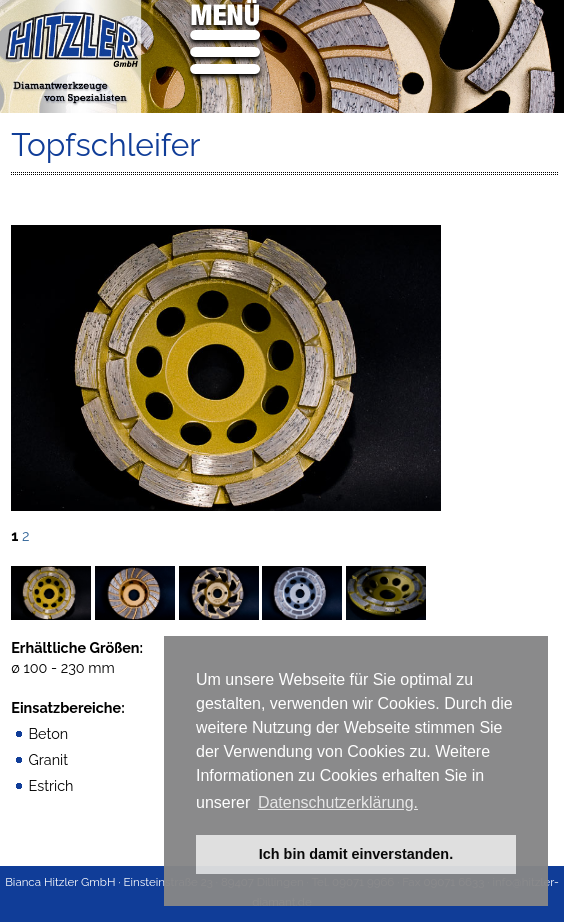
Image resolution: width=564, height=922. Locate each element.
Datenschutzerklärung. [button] (338, 802)
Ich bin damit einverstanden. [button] (356, 854)
